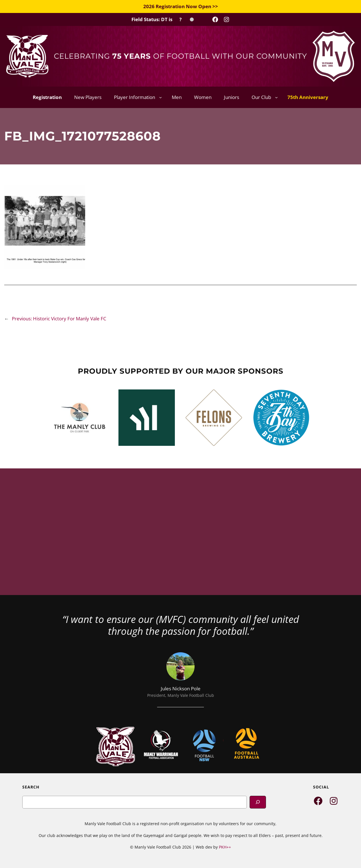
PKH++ (225, 847)
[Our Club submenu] (276, 97)
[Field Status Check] (163, 19)
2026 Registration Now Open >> (181, 6)
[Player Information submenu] (160, 97)
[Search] (258, 802)
